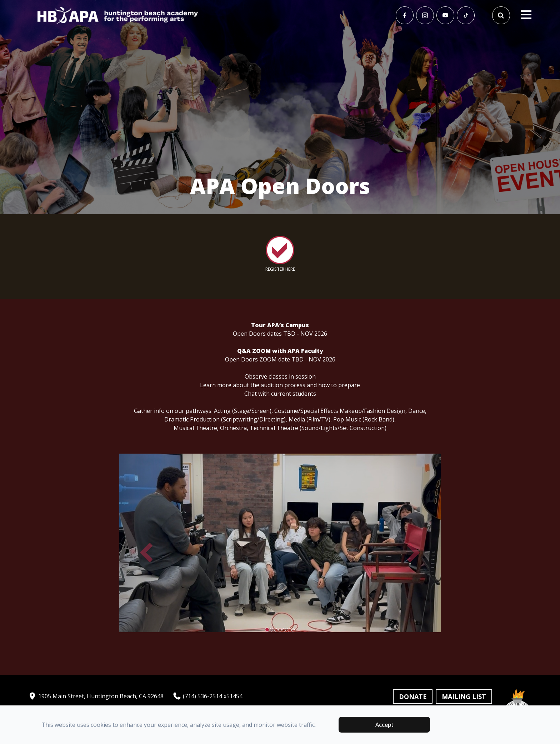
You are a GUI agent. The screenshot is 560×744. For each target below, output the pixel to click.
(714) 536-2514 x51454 (207, 696)
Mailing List (464, 696)
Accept (384, 725)
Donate (413, 696)
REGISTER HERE (280, 269)
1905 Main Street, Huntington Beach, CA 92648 (96, 696)
